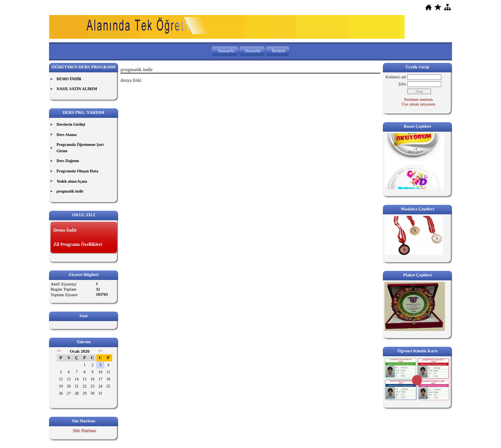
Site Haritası (85, 431)
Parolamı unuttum (418, 99)
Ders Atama (67, 135)
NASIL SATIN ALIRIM (77, 89)
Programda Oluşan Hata (77, 171)
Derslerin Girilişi (71, 124)
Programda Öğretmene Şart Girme (80, 148)
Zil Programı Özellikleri (78, 244)
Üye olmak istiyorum (419, 104)
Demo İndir (65, 230)
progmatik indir (70, 191)
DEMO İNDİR (69, 79)
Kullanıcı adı (396, 77)
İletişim (279, 51)
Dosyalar (253, 51)
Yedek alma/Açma (72, 181)
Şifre (402, 84)
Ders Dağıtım (68, 161)
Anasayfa (226, 51)
